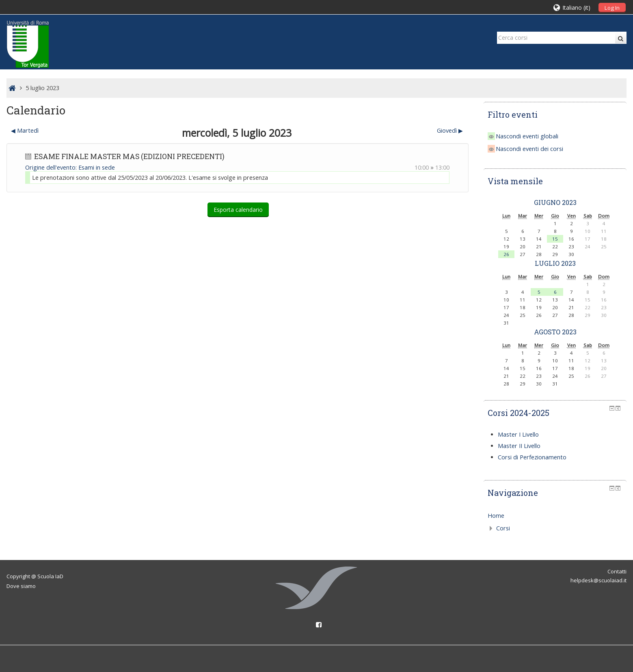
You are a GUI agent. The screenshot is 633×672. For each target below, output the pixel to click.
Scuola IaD (50, 576)
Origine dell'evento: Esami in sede (70, 167)
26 (506, 254)
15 (555, 239)
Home (496, 516)
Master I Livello (518, 434)
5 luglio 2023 (42, 88)
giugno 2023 (555, 202)
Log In (612, 8)
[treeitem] (555, 516)
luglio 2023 (555, 263)
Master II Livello (519, 446)
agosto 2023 (555, 332)
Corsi (503, 528)
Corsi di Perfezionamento (532, 457)
